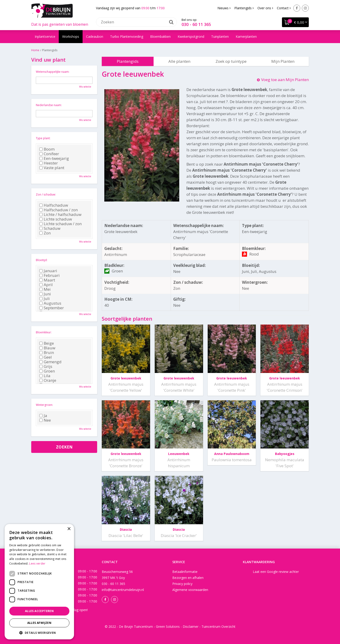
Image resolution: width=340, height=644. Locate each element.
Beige (47, 343)
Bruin (47, 353)
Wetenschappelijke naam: (53, 72)
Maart (47, 280)
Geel (46, 357)
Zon (45, 233)
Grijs (46, 366)
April (46, 285)
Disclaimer (191, 627)
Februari (49, 275)
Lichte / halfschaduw (60, 215)
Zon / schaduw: (46, 194)
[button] (39, 633)
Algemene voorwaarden (190, 590)
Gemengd (50, 362)
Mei (45, 289)
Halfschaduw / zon (59, 210)
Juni (45, 294)
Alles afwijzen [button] (39, 623)
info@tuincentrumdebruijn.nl (123, 590)
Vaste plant (52, 168)
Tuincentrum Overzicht (218, 627)
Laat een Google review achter (276, 572)
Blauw (47, 348)
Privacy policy (182, 584)
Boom (47, 149)
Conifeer (49, 154)
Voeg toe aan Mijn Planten (285, 80)
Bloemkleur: (44, 332)
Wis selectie (85, 87)
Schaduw (50, 228)
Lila (45, 376)
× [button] (69, 529)
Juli (45, 299)
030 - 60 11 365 (196, 24)
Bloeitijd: (42, 260)
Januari (48, 271)
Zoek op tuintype (231, 61)
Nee (45, 420)
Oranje (48, 380)
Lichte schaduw (56, 219)
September (52, 308)
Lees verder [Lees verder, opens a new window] (37, 563)
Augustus (50, 303)
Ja (43, 416)
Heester (49, 163)
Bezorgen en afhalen (188, 578)
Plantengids (128, 61)
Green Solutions (168, 627)
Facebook (297, 8)
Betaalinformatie (185, 572)
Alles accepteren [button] (39, 611)
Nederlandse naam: (49, 105)
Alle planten (179, 61)
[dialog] (39, 582)
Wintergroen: (44, 405)
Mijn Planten (283, 61)
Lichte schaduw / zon (60, 224)
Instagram (305, 8)
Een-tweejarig (54, 158)
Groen (47, 371)
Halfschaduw (54, 205)
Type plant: (43, 138)
